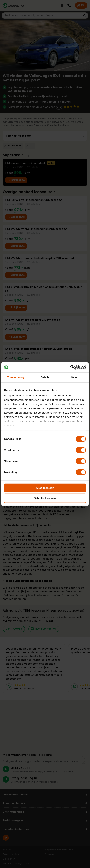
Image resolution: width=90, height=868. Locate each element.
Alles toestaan (45, 488)
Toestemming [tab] (16, 377)
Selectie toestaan (45, 498)
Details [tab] (45, 377)
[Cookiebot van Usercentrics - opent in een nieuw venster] (70, 367)
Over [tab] (74, 377)
